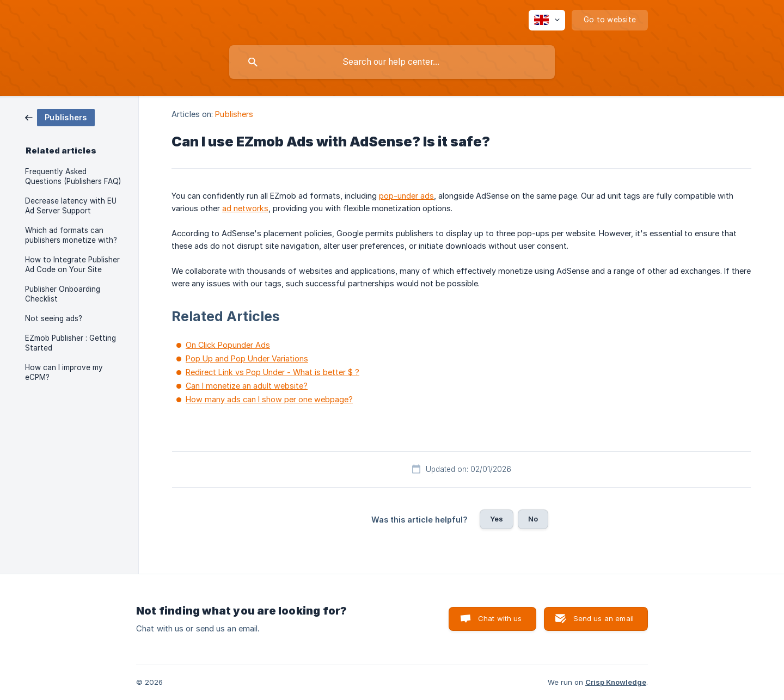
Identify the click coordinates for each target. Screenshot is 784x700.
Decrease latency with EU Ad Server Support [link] (71, 206)
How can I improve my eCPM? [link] (64, 372)
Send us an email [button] (604, 618)
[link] (60, 117)
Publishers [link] (234, 114)
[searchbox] (392, 62)
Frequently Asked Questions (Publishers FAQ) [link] (73, 176)
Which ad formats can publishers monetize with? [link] (71, 235)
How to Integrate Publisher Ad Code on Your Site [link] (72, 265)
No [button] (533, 519)
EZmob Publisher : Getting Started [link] (71, 343)
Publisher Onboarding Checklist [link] (63, 294)
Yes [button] (497, 519)
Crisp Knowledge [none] (616, 682)
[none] (547, 20)
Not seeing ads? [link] (54, 318)
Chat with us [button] (500, 618)
